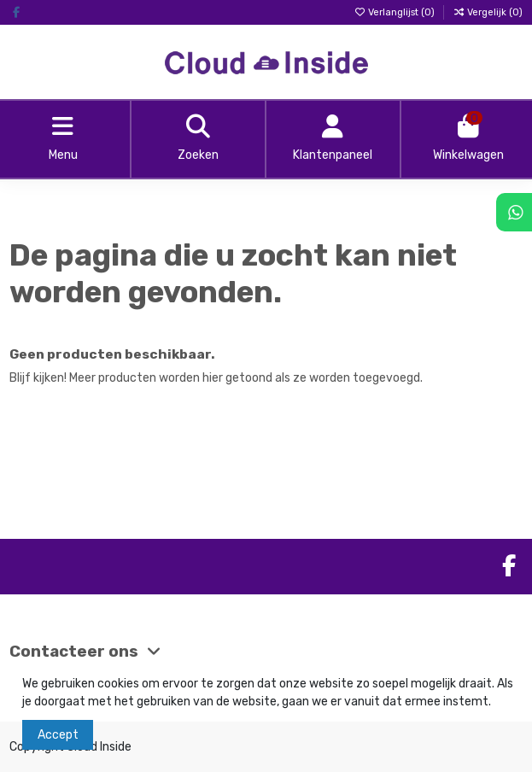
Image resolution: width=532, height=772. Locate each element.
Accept (58, 735)
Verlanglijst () (395, 12)
